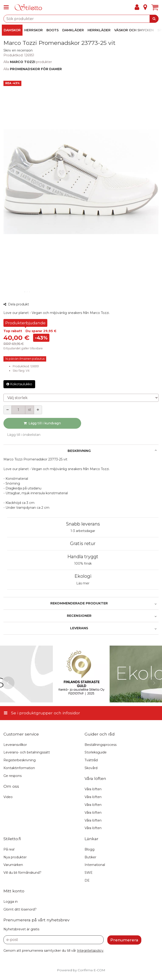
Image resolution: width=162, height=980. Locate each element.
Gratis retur (83, 543)
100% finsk (83, 563)
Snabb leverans (83, 524)
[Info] (145, 7)
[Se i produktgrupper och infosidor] (8, 7)
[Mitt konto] (137, 7)
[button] (18, 50)
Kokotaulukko (19, 384)
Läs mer (83, 583)
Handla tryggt (83, 557)
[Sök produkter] (81, 19)
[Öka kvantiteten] (38, 410)
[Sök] (154, 19)
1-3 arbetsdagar (83, 531)
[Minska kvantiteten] (8, 410)
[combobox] (81, 19)
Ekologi (83, 576)
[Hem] (28, 7)
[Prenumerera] (124, 940)
